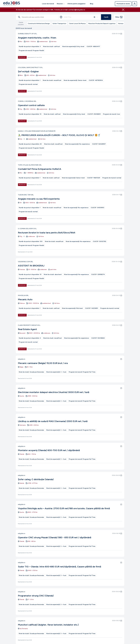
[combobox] (80, 17)
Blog (92, 4)
